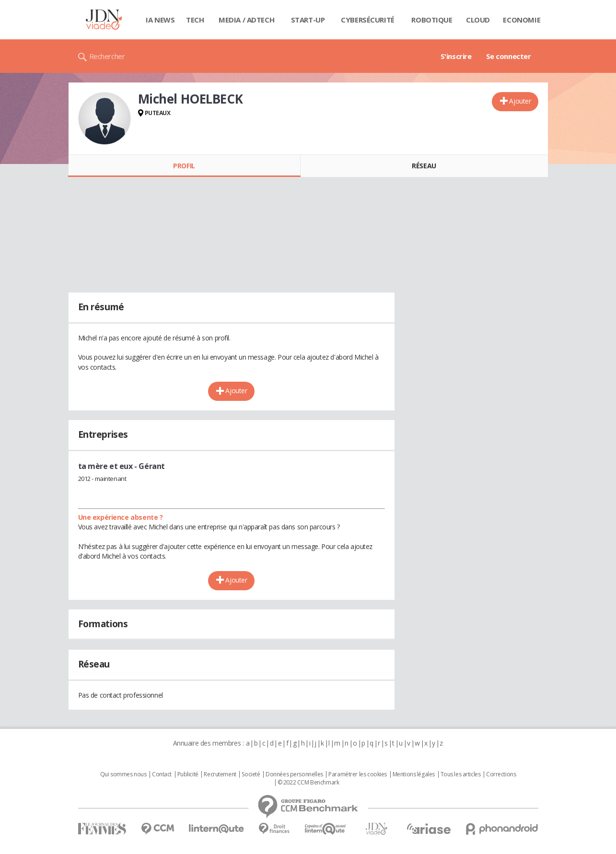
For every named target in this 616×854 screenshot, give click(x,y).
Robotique (432, 20)
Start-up (308, 20)
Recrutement (220, 774)
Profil (184, 166)
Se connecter (509, 56)
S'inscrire (456, 56)
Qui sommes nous (123, 774)
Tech (195, 20)
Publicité (188, 774)
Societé (251, 774)
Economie (522, 20)
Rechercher (107, 56)
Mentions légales (414, 774)
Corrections (501, 774)
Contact (162, 774)
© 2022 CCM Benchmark (308, 783)
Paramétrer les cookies (358, 774)
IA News (160, 20)
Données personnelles (294, 774)
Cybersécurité (368, 20)
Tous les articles (461, 774)
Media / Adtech (246, 20)
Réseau (424, 166)
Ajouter (520, 101)
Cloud (478, 20)
